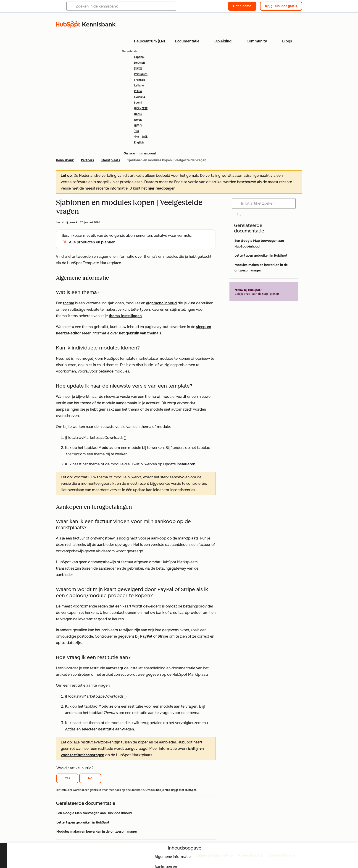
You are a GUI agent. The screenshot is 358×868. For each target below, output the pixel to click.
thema (69, 303)
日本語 (138, 68)
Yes (67, 778)
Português (141, 74)
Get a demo (242, 6)
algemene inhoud (161, 303)
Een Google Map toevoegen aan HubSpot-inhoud (94, 813)
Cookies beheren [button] (282, 855)
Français (140, 80)
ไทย (136, 131)
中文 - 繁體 (141, 108)
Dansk (138, 114)
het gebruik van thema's (140, 333)
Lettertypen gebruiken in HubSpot (83, 822)
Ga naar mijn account (140, 153)
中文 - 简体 (141, 137)
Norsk (138, 120)
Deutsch (139, 63)
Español (139, 57)
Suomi (138, 103)
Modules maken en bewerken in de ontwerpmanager (97, 832)
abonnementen (139, 236)
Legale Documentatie (214, 855)
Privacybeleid (250, 855)
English (139, 143)
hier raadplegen (162, 188)
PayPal (146, 636)
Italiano (139, 86)
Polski (138, 91)
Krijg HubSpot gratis (281, 6)
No (90, 778)
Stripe (163, 636)
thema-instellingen (125, 316)
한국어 (138, 125)
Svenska (140, 97)
